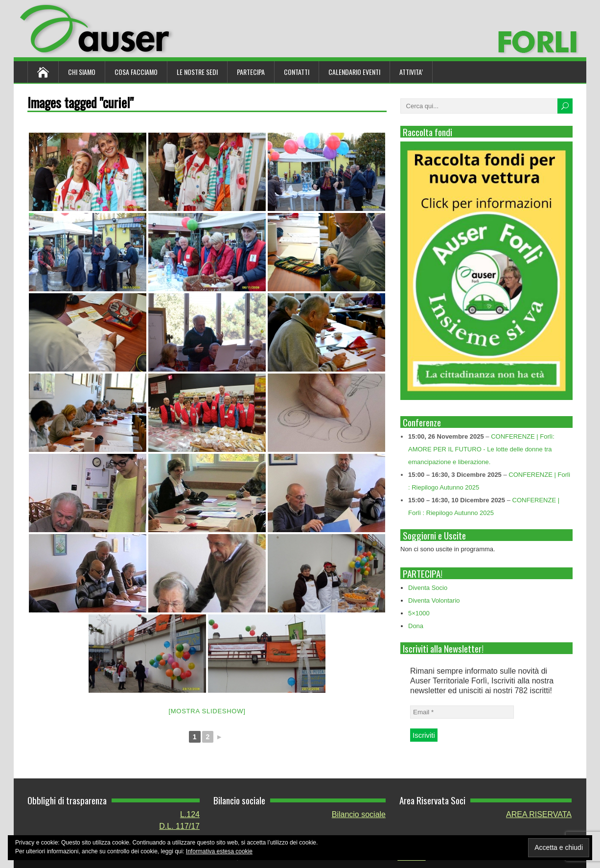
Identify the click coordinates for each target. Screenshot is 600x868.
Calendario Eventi (354, 72)
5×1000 (419, 613)
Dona (416, 626)
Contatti (297, 72)
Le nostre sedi (197, 72)
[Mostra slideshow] (207, 711)
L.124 (190, 814)
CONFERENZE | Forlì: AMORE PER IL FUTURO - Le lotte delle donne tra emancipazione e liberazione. (481, 449)
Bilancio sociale (359, 814)
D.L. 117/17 (179, 826)
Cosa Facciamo (136, 72)
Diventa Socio (428, 588)
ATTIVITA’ (411, 72)
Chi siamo (82, 72)
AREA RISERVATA (539, 814)
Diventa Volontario (434, 600)
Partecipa (251, 72)
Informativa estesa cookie (219, 851)
